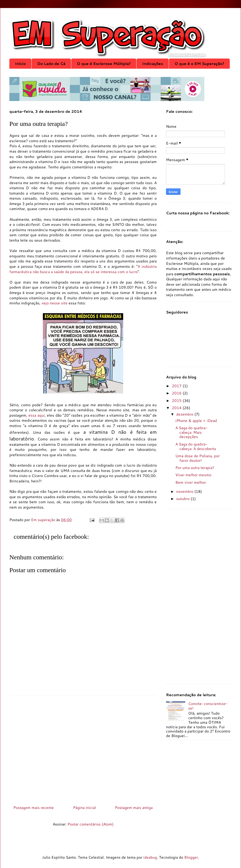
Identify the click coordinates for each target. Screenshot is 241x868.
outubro (183, 499)
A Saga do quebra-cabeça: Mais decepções (191, 432)
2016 (177, 393)
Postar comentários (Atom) (91, 824)
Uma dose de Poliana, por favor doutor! (197, 458)
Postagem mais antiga (134, 808)
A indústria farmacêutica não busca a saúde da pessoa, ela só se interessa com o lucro (83, 269)
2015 (177, 401)
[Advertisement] (83, 748)
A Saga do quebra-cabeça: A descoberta (196, 446)
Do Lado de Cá (51, 64)
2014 (177, 408)
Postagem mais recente (34, 808)
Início (20, 64)
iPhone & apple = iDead (196, 421)
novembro (185, 491)
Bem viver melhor (191, 482)
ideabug (150, 857)
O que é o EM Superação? (199, 64)
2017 (177, 386)
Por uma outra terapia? (195, 468)
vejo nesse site (54, 303)
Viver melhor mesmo (193, 475)
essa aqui (36, 415)
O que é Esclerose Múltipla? (104, 64)
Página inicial (84, 808)
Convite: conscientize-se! (208, 706)
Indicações (153, 64)
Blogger (191, 857)
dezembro (185, 414)
